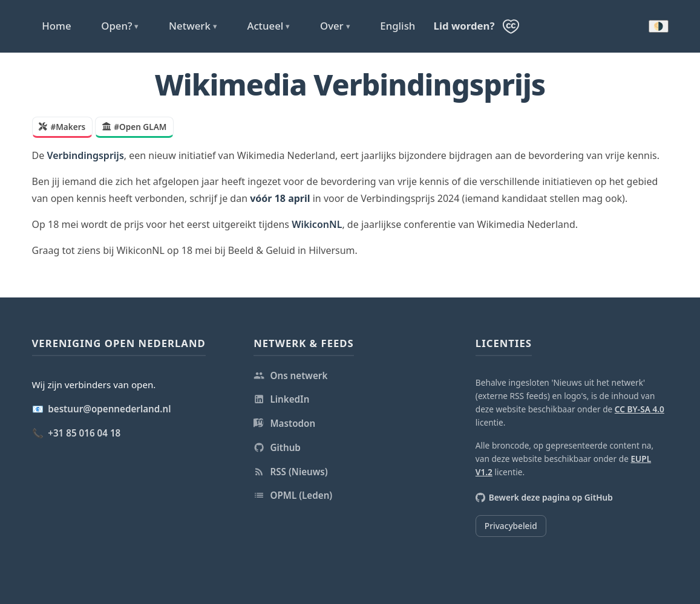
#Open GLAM (134, 127)
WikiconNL (317, 224)
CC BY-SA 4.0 (639, 409)
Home (56, 26)
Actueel (268, 26)
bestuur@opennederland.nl (109, 409)
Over (335, 26)
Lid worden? (464, 26)
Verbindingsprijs (85, 155)
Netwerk (193, 26)
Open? (120, 26)
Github (277, 447)
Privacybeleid (511, 526)
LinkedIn (281, 399)
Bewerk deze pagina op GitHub (544, 497)
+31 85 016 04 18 (84, 433)
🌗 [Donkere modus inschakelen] (659, 26)
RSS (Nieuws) (291, 472)
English (397, 26)
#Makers (62, 127)
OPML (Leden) (293, 495)
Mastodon (284, 423)
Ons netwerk (290, 375)
